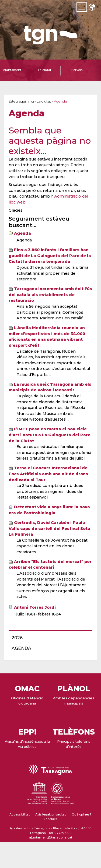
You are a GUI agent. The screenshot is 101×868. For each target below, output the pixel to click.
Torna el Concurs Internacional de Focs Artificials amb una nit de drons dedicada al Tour (48, 474)
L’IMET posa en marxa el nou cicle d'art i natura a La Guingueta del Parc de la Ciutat (49, 435)
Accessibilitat (20, 814)
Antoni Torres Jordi (35, 607)
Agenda (22, 233)
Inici (31, 101)
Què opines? (81, 814)
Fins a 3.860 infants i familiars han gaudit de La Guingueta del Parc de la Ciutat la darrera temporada (50, 256)
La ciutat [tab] (45, 70)
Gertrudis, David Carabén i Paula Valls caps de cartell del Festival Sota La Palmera (49, 528)
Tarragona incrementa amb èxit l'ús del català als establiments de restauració (50, 295)
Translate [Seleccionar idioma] (92, 8)
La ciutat (44, 101)
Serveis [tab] (77, 70)
